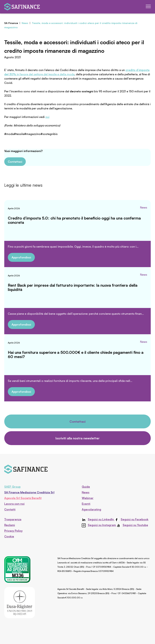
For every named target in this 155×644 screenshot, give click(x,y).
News (144, 207)
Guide (86, 487)
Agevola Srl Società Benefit (23, 498)
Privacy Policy (13, 531)
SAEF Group (12, 487)
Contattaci (15, 162)
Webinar (88, 498)
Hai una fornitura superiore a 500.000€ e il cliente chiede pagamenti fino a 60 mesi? (76, 354)
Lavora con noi (14, 504)
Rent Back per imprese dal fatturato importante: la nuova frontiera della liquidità (73, 287)
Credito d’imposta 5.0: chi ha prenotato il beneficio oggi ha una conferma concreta (74, 220)
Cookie (9, 536)
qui (47, 117)
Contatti (10, 509)
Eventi (86, 504)
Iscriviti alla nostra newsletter (77, 438)
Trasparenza (13, 519)
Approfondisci (21, 257)
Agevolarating (91, 509)
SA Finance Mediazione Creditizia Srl (29, 492)
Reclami (10, 525)
